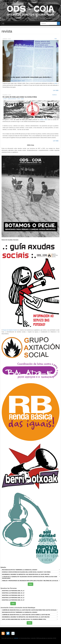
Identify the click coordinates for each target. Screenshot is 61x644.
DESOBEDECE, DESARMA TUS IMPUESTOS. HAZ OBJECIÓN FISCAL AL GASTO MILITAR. (26, 617)
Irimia (15, 81)
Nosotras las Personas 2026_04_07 (13, 595)
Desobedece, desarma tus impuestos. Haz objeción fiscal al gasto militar (26, 574)
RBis (56, 39)
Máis (31, 584)
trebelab (16, 638)
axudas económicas (12, 99)
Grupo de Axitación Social (10, 330)
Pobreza (55, 95)
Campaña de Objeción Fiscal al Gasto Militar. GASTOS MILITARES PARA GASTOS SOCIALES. (29, 610)
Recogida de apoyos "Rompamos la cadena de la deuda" (20, 570)
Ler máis (56, 90)
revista (23, 81)
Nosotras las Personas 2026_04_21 (13, 591)
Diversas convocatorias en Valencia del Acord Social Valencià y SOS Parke (26, 572)
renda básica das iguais (8, 81)
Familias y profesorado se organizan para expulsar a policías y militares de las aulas (30, 581)
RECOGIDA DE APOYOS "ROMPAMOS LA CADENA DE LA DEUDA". (20, 612)
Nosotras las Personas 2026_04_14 (13, 593)
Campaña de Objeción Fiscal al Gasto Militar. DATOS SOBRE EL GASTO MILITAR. (26, 615)
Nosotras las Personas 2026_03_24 (13, 600)
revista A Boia (43, 120)
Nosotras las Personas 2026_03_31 (13, 598)
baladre (19, 81)
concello (5, 99)
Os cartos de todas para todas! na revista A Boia (20, 97)
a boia (19, 99)
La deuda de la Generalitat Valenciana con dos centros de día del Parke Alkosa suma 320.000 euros (30, 577)
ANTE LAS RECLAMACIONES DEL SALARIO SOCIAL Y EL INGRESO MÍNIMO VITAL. (24, 619)
